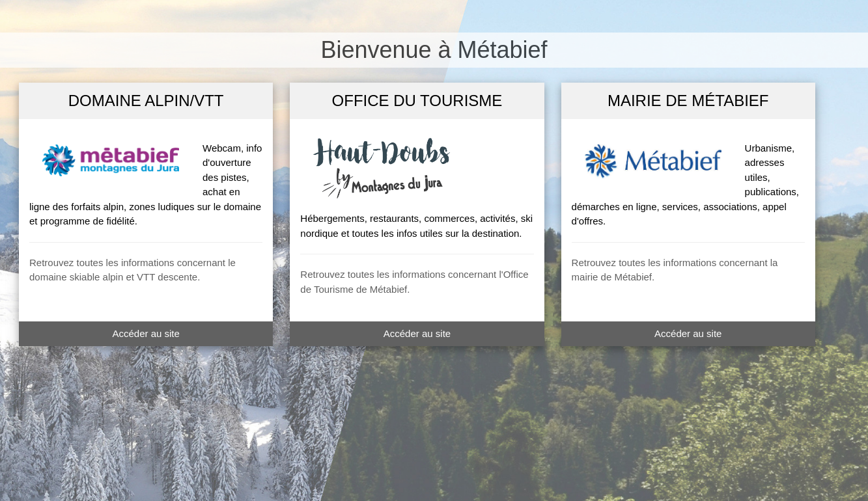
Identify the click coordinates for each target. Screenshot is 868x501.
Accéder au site (146, 333)
